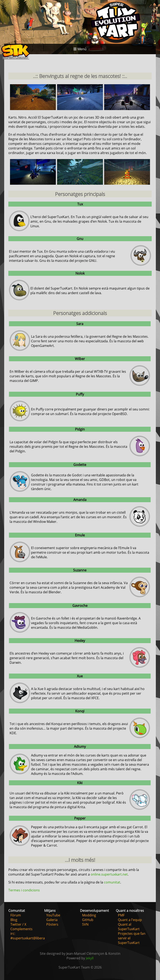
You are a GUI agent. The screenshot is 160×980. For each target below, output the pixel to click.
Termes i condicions (24, 890)
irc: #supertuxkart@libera (28, 936)
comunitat (112, 882)
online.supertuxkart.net (109, 874)
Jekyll (90, 958)
